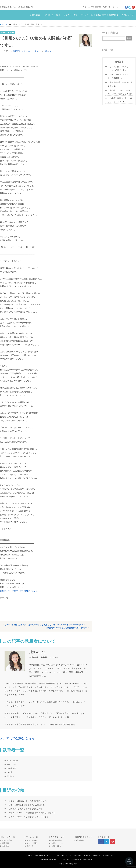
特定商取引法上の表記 (44, 855)
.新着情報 (17, 51)
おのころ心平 (12, 761)
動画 (58, 15)
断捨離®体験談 (57, 840)
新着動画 (6, 846)
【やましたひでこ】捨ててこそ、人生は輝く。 (27, 805)
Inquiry (118, 7)
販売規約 (77, 855)
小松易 (10, 772)
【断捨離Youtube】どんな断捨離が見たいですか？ (67, 628)
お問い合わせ (109, 7)
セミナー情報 (32, 843)
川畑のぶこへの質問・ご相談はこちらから (19, 591)
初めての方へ (36, 15)
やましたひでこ (13, 764)
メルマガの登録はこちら (17, 738)
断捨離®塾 (97, 7)
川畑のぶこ (48, 51)
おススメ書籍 (32, 840)
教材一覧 (30, 846)
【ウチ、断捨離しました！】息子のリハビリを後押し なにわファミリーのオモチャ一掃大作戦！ (45, 625)
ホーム (87, 7)
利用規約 (87, 855)
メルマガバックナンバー (32, 51)
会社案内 (29, 855)
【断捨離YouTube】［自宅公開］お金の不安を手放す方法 (31, 813)
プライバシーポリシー (63, 855)
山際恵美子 (12, 768)
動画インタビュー (58, 843)
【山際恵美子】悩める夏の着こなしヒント (25, 809)
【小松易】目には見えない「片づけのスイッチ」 (28, 801)
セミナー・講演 (71, 15)
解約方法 (97, 855)
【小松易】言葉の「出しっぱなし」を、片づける (28, 817)
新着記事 (49, 15)
